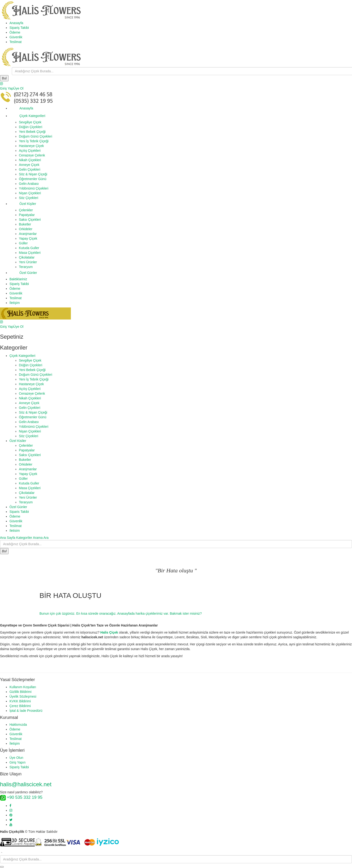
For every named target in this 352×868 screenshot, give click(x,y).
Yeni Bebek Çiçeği (32, 132)
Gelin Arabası (29, 184)
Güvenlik (16, 37)
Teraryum (26, 267)
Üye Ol (18, 88)
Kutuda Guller (29, 248)
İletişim (15, 303)
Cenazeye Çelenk (32, 155)
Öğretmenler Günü (33, 179)
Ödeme (15, 32)
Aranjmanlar (28, 234)
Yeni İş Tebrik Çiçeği (34, 141)
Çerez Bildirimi (20, 706)
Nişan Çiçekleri (30, 193)
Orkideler (26, 229)
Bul (4, 78)
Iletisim (15, 531)
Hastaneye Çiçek (31, 146)
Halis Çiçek (109, 632)
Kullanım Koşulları (23, 687)
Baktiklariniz (18, 279)
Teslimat (15, 42)
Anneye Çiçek (29, 165)
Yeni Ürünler (28, 262)
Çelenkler (26, 210)
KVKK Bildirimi (20, 701)
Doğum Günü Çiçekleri (36, 136)
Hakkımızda (18, 725)
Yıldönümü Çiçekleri (34, 188)
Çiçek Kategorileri (27, 116)
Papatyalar (27, 215)
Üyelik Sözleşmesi (23, 696)
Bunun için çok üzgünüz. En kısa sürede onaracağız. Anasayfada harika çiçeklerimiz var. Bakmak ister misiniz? (121, 613)
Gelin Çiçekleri (30, 169)
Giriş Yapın (17, 762)
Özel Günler (23, 273)
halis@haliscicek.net (26, 784)
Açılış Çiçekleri (30, 151)
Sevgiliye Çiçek (30, 122)
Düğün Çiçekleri (31, 127)
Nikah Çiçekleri (30, 160)
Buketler (25, 224)
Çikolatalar (27, 257)
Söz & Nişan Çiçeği (33, 174)
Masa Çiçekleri (30, 253)
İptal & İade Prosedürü (26, 711)
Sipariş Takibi (19, 28)
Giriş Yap (7, 88)
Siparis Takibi (19, 512)
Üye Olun (16, 758)
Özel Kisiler (18, 441)
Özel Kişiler (23, 204)
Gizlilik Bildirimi (20, 692)
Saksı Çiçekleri (30, 220)
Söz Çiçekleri (29, 198)
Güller (23, 243)
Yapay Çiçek (28, 238)
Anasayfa (16, 23)
